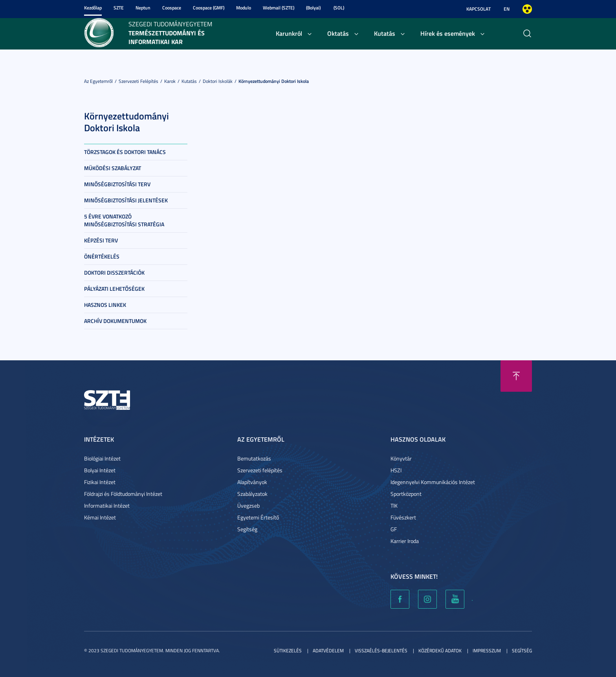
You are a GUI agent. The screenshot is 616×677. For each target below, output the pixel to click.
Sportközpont (406, 494)
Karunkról (289, 33)
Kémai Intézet (100, 517)
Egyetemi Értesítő (258, 517)
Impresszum (487, 650)
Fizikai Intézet (100, 482)
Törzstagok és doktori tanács (125, 152)
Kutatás (385, 33)
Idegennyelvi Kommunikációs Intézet (433, 482)
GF (394, 529)
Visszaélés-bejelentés (381, 650)
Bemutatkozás (254, 458)
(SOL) (339, 8)
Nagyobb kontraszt (527, 9)
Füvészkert (403, 517)
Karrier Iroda (405, 541)
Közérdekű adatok (440, 650)
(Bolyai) (313, 8)
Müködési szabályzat (113, 168)
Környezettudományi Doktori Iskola (274, 81)
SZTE (119, 8)
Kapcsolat (478, 9)
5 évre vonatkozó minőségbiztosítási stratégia (124, 220)
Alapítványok (252, 482)
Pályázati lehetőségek (114, 289)
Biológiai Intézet (102, 458)
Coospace (172, 8)
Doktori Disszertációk (114, 272)
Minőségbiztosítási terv (117, 184)
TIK (394, 505)
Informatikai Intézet (107, 505)
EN (507, 9)
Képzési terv (101, 240)
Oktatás (338, 33)
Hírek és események (448, 33)
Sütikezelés (288, 650)
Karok (170, 81)
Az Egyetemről (98, 81)
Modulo (244, 8)
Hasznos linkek (105, 305)
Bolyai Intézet (100, 470)
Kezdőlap (93, 8)
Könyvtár (401, 458)
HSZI (396, 470)
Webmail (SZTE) (279, 8)
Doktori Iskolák (218, 81)
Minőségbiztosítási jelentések (126, 200)
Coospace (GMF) (209, 8)
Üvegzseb (248, 505)
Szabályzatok (252, 494)
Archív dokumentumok (115, 321)
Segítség (247, 529)
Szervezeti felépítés (138, 81)
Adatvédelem (328, 650)
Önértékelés (102, 256)
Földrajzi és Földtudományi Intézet (123, 494)
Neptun (143, 8)
